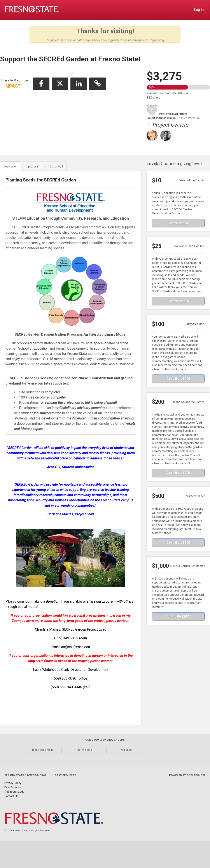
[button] (14, 109)
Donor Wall (56, 185)
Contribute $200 (178, 491)
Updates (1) (33, 185)
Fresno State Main (42, 768)
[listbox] (71, 110)
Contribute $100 (178, 397)
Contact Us (11, 814)
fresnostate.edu (14, 810)
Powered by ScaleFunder (187, 794)
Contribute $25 (178, 319)
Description (10, 185)
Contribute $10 (178, 241)
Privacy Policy (13, 801)
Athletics (126, 768)
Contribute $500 (178, 561)
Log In (199, 10)
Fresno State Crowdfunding (25, 794)
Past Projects (84, 768)
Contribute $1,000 (178, 635)
